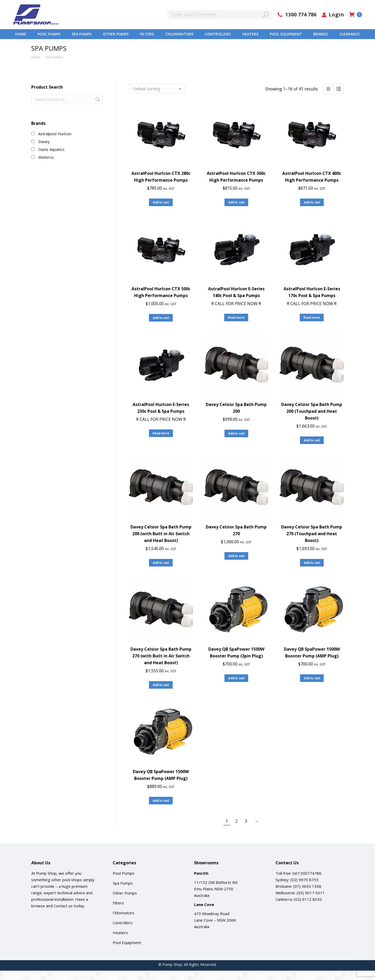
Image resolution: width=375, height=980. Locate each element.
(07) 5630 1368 (307, 896)
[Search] (220, 24)
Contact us (63, 915)
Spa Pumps (123, 892)
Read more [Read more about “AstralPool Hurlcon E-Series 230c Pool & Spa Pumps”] (161, 443)
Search (97, 109)
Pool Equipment (127, 952)
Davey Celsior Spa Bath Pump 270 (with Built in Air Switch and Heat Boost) (161, 665)
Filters (118, 912)
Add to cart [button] (161, 212)
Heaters (120, 942)
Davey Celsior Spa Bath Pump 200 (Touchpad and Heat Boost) (312, 421)
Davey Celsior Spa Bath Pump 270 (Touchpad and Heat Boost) (312, 543)
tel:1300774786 (307, 883)
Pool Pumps (124, 883)
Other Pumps (125, 902)
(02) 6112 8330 (308, 909)
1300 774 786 (297, 24)
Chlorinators (124, 922)
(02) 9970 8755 (304, 889)
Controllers (123, 932)
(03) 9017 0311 (311, 902)
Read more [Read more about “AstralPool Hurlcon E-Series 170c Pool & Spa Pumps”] (312, 327)
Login (333, 24)
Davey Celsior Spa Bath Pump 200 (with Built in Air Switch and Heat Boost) (161, 543)
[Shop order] (157, 98)
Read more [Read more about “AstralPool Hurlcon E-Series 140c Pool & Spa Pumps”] (236, 327)
